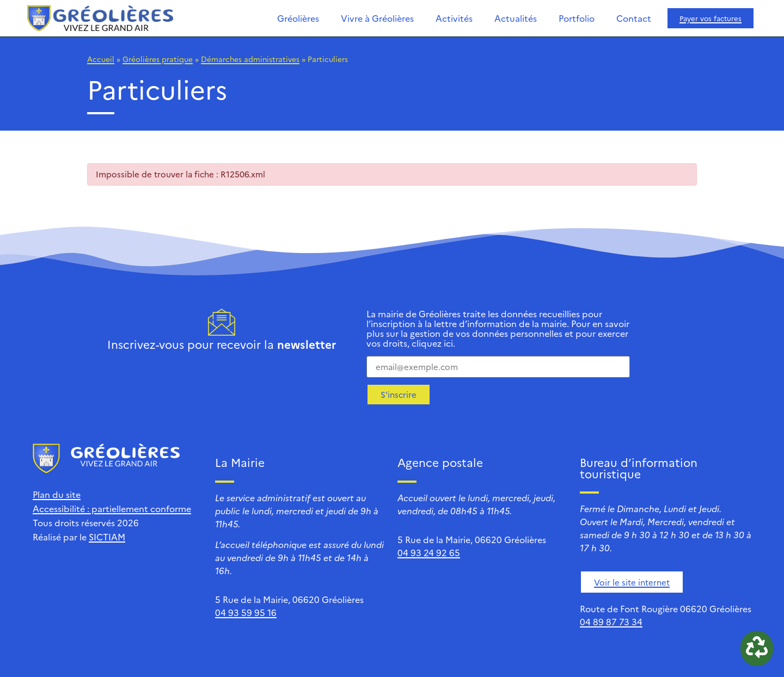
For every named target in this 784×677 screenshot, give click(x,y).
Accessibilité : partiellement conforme (112, 508)
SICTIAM (107, 537)
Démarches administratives (250, 59)
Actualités (516, 18)
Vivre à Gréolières (377, 18)
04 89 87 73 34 (611, 621)
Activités (454, 18)
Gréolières (298, 18)
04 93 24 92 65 (429, 552)
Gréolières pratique (158, 59)
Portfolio (577, 18)
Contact (634, 18)
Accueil (101, 59)
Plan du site (57, 494)
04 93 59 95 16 (246, 612)
